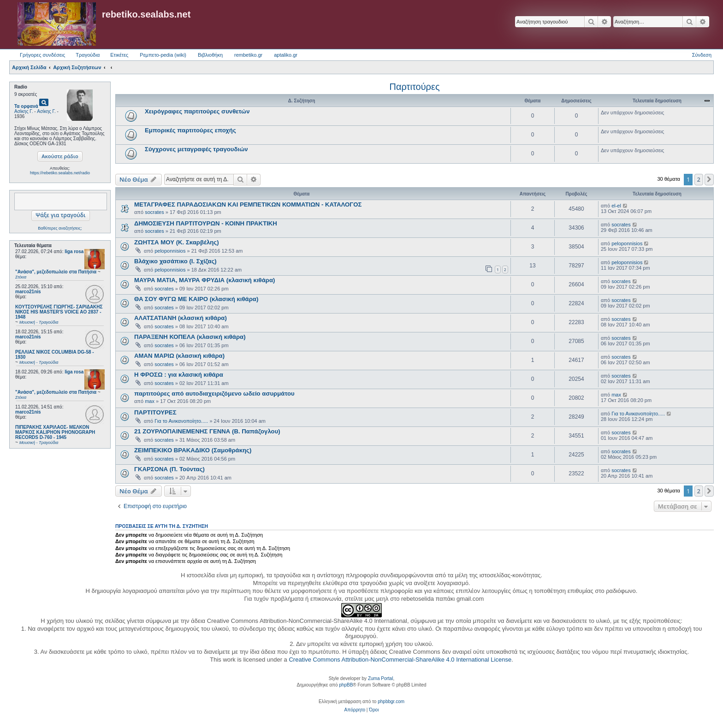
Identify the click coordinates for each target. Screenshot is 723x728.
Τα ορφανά (26, 106)
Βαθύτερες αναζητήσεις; (60, 228)
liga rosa (74, 252)
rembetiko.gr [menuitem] (248, 55)
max (150, 401)
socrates (154, 212)
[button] (709, 179)
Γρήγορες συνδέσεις (42, 55)
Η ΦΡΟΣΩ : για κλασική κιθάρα (179, 375)
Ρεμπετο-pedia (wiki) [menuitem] (163, 55)
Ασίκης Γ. (24, 111)
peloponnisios (170, 251)
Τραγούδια (88, 55)
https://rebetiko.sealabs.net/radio (60, 173)
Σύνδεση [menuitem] (702, 55)
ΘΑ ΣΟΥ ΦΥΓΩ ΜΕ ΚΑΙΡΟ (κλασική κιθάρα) (196, 299)
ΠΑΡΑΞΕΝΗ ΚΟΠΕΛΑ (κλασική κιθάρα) (190, 337)
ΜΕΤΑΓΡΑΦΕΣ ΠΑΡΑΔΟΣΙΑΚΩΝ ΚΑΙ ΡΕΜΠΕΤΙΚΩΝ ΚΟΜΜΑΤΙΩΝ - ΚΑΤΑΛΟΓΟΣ (248, 204)
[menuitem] (355, 710)
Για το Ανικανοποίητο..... (181, 421)
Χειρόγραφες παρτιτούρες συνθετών (197, 111)
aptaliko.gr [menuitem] (286, 55)
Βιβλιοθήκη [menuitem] (210, 55)
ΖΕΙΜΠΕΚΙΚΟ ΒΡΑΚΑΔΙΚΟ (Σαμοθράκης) (193, 450)
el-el (616, 206)
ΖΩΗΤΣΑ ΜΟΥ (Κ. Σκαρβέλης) (177, 242)
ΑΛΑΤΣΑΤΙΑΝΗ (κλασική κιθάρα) (181, 318)
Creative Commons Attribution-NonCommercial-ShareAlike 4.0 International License (400, 660)
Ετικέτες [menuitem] (119, 55)
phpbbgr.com (391, 701)
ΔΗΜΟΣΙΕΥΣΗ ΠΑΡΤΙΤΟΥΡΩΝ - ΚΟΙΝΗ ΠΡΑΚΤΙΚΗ (206, 223)
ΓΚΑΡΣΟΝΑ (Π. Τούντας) (169, 469)
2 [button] (699, 179)
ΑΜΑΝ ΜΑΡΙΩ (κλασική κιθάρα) (179, 356)
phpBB (346, 685)
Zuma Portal (380, 678)
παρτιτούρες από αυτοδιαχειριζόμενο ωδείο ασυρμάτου (214, 394)
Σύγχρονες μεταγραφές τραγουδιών (196, 149)
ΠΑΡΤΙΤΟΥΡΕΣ (155, 412)
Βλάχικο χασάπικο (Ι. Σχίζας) (175, 261)
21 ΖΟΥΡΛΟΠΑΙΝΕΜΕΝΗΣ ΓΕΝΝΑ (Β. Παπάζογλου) (207, 431)
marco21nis (28, 292)
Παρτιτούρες (414, 87)
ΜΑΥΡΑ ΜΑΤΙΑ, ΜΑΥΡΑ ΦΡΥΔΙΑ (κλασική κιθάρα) (204, 280)
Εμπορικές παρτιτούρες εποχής (190, 130)
